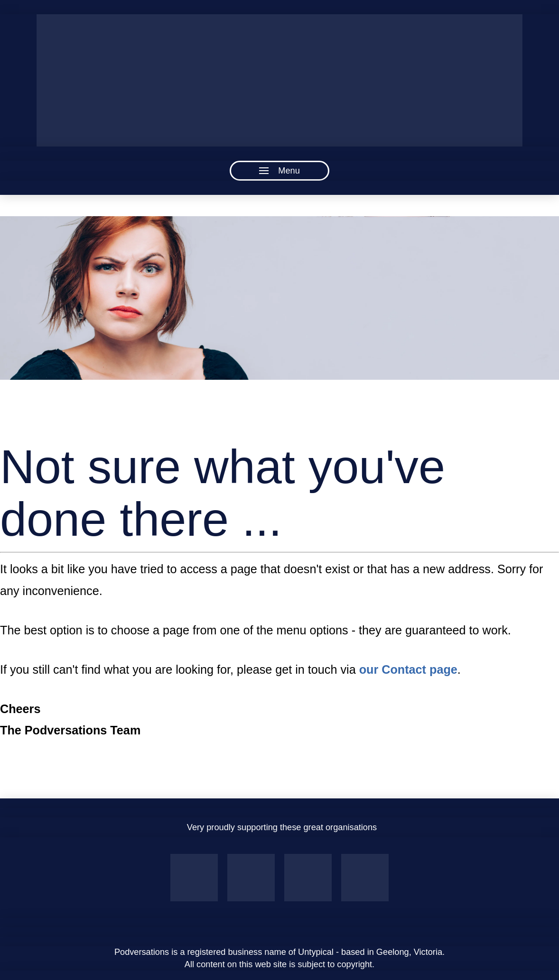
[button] (279, 171)
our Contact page (408, 669)
